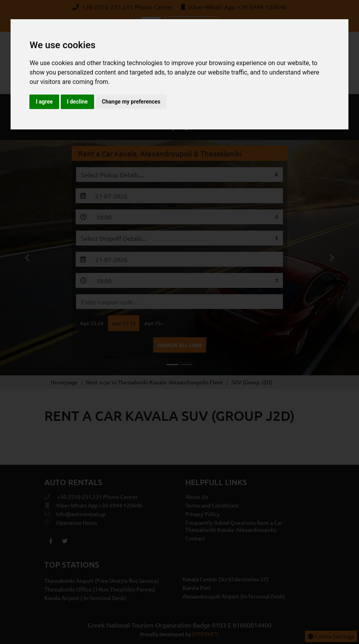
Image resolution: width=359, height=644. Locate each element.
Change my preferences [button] (131, 102)
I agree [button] (44, 102)
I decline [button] (77, 102)
